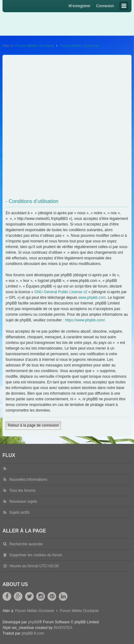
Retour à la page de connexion (33, 425)
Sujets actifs (20, 512)
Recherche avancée (26, 544)
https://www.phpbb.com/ (85, 320)
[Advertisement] (67, 127)
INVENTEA (63, 628)
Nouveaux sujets (23, 501)
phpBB (33, 622)
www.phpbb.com (92, 298)
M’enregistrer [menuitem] (80, 6)
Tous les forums (22, 491)
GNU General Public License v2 (61, 292)
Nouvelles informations (28, 480)
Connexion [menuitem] (105, 6)
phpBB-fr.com (33, 633)
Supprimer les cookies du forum (36, 555)
